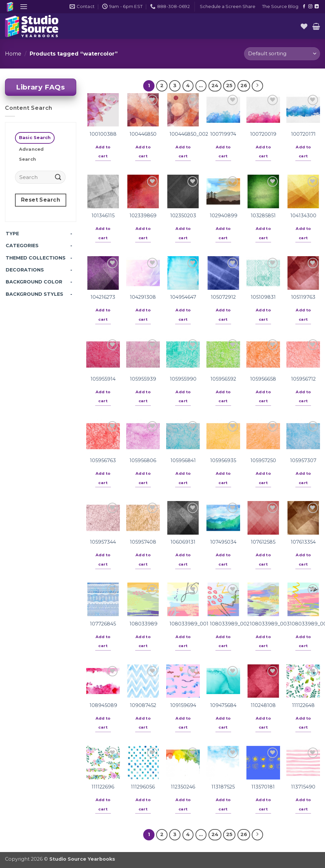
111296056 (143, 787)
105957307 (303, 460)
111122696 (103, 787)
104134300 (303, 216)
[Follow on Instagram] (310, 7)
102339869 (143, 216)
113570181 (263, 787)
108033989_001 (189, 624)
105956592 (223, 379)
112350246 (183, 787)
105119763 (303, 297)
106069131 (183, 542)
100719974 (223, 134)
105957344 (103, 542)
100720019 (263, 134)
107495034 (223, 542)
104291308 (143, 297)
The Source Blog (280, 6)
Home (13, 54)
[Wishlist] (304, 26)
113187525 (223, 787)
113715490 (303, 787)
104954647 (183, 297)
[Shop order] (282, 54)
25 (229, 86)
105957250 (263, 460)
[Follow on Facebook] (304, 7)
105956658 (263, 379)
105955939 (143, 379)
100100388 (103, 134)
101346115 (103, 216)
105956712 (303, 379)
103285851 (263, 216)
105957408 (143, 542)
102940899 (224, 216)
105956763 (103, 460)
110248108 (263, 705)
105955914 (103, 379)
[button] (24, 6)
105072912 (223, 297)
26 (244, 86)
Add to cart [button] (103, 152)
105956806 (143, 460)
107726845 (103, 624)
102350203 (183, 216)
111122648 (303, 705)
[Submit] (58, 177)
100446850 (143, 134)
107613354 (303, 542)
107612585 (263, 542)
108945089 (103, 705)
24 (215, 86)
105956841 (183, 460)
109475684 (223, 705)
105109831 (263, 297)
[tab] (35, 138)
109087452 (143, 705)
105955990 (183, 379)
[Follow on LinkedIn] (317, 7)
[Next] (257, 86)
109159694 (183, 705)
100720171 (303, 134)
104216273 (103, 297)
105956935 (223, 460)
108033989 (144, 624)
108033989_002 (230, 624)
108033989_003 (270, 624)
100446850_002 (189, 134)
